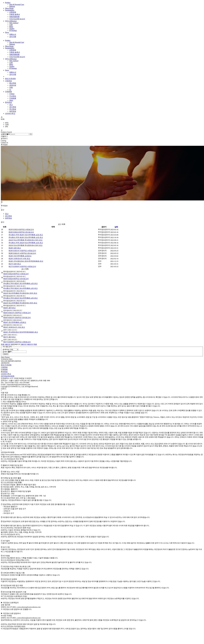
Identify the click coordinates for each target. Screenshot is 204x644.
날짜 (116, 227)
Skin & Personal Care (17, 4)
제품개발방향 (14, 17)
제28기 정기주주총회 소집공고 (20, 256)
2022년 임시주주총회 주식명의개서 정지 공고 (25, 240)
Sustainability (10, 10)
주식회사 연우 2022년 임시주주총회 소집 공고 (26, 243)
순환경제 (13, 12)
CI (10, 90)
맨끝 (35, 344)
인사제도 (13, 96)
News (7, 32)
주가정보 (13, 109)
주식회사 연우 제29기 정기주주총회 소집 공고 (26, 235)
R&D (11, 27)
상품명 (5, 134)
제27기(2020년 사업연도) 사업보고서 (22, 266)
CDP (11, 25)
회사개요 (13, 83)
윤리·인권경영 (10, 79)
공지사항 (13, 37)
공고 (11, 105)
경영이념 (13, 85)
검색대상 (6, 349)
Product (8, 3)
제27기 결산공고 (15, 264)
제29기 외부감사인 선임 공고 (19, 259)
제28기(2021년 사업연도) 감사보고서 (22, 253)
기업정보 (8, 81)
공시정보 (13, 107)
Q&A (11, 100)
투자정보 (8, 102)
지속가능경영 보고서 (17, 19)
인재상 (12, 94)
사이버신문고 (10, 113)
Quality (12, 29)
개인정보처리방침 (8, 376)
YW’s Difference (11, 21)
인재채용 (8, 92)
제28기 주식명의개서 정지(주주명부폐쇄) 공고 (26, 261)
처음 (3, 344)
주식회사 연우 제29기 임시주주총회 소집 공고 (26, 237)
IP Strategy (13, 30)
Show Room (9, 8)
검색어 (7, 352)
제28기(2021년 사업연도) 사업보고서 (22, 251)
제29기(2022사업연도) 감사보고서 (21, 232)
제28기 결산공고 (15, 248)
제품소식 (13, 34)
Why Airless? (14, 23)
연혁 (11, 87)
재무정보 (13, 111)
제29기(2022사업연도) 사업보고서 (21, 229)
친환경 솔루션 (15, 14)
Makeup (12, 6)
